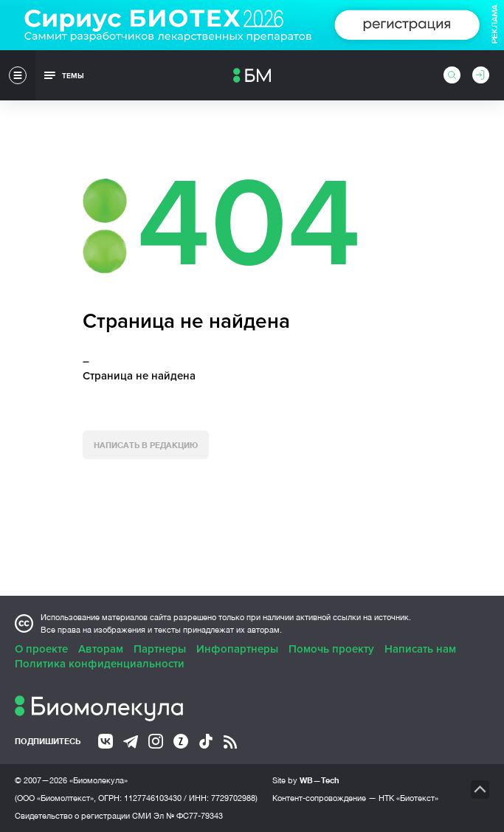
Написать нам (420, 649)
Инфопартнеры (237, 649)
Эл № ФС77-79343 (188, 816)
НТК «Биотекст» (408, 798)
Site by (306, 780)
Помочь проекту (331, 649)
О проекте (41, 649)
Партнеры (160, 649)
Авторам (101, 649)
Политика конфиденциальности (100, 664)
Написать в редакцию (146, 445)
